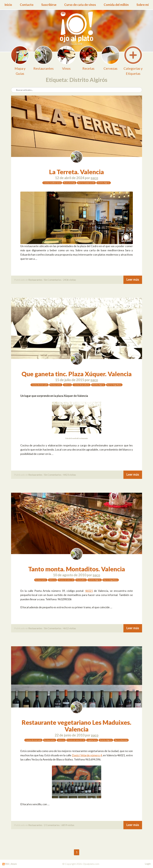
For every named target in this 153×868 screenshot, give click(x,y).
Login (148, 864)
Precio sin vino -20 (66, 580)
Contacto (27, 5)
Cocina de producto (82, 385)
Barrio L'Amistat (121, 740)
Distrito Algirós (104, 183)
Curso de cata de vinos (80, 5)
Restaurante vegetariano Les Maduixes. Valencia (76, 726)
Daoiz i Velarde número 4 (87, 755)
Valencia (67, 385)
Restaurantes (35, 280)
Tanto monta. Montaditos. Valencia (77, 569)
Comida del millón (116, 5)
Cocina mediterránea (52, 183)
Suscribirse (49, 5)
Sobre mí (143, 5)
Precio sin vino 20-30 (76, 740)
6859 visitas (68, 825)
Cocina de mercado (40, 385)
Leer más (133, 279)
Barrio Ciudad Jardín (86, 183)
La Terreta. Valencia (76, 172)
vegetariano (92, 740)
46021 (89, 591)
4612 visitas (70, 628)
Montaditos (81, 580)
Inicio (8, 5)
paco (94, 178)
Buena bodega (69, 183)
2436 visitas (70, 280)
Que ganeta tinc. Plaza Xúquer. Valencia (77, 374)
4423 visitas (70, 475)
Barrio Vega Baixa (114, 385)
